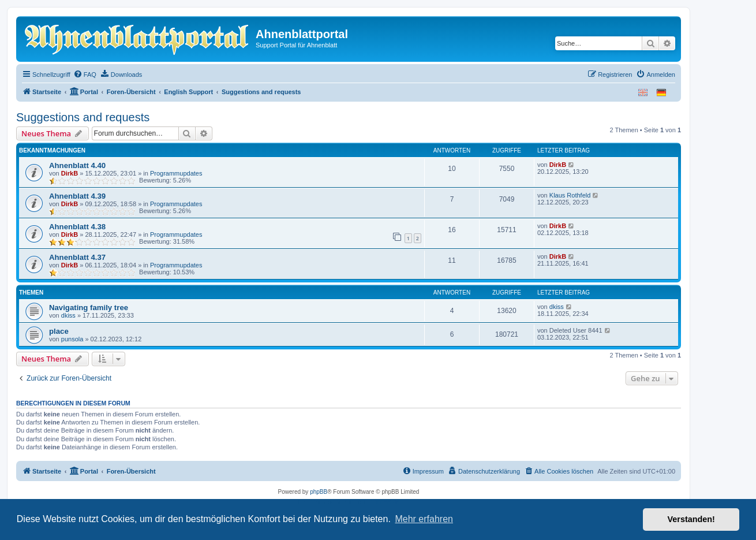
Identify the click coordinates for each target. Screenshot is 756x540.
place (59, 331)
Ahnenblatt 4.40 (77, 165)
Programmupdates (176, 173)
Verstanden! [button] (691, 519)
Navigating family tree (89, 308)
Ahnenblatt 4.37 (77, 257)
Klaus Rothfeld (570, 195)
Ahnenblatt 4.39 (77, 196)
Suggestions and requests (83, 117)
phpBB (319, 492)
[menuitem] (85, 75)
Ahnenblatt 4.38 (77, 227)
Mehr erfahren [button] (424, 519)
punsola (72, 339)
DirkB (70, 173)
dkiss (68, 315)
